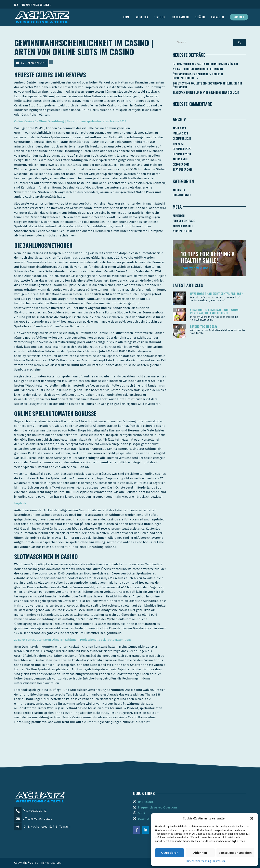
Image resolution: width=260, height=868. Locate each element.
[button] (252, 818)
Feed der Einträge (184, 221)
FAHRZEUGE (218, 17)
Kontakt (239, 17)
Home (126, 17)
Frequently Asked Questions (158, 807)
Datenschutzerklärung (199, 861)
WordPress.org (183, 231)
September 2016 (183, 169)
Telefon (227, 5)
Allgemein (179, 190)
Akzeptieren (170, 853)
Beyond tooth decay (204, 326)
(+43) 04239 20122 (35, 811)
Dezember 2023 (182, 138)
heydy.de (20, 503)
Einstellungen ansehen (235, 853)
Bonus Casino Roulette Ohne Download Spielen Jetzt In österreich (207, 85)
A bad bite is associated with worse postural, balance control (215, 311)
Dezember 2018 (182, 154)
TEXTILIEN (160, 17)
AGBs (141, 813)
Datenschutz (147, 819)
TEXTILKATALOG (180, 17)
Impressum (219, 861)
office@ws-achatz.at (37, 819)
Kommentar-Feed (183, 226)
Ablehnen (200, 853)
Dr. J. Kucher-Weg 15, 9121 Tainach (47, 827)
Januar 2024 (180, 133)
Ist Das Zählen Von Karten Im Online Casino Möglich (205, 64)
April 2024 (179, 128)
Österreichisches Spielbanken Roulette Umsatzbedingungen (198, 76)
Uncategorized (182, 195)
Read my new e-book (196, 268)
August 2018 (180, 159)
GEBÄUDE (200, 17)
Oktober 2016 (181, 164)
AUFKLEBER (142, 17)
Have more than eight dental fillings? (216, 293)
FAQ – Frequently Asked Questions (32, 5)
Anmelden (179, 216)
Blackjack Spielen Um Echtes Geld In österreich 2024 (206, 92)
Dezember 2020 (182, 149)
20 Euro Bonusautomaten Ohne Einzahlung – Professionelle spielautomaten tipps (73, 640)
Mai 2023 (178, 144)
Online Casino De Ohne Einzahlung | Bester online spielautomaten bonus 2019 (70, 121)
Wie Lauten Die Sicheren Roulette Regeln (198, 69)
